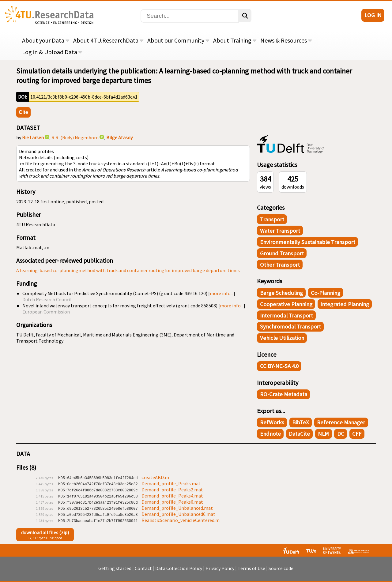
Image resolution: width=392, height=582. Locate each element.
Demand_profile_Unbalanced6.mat (178, 514)
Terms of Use (251, 571)
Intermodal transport (286, 315)
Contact (143, 571)
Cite (23, 112)
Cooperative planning (286, 304)
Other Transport (280, 265)
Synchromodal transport (290, 327)
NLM (323, 434)
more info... (222, 293)
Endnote (270, 434)
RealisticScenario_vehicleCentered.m (181, 520)
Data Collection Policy (179, 571)
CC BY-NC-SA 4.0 (279, 366)
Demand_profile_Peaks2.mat (172, 490)
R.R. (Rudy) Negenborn (75, 137)
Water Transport (280, 231)
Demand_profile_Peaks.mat (171, 483)
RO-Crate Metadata (284, 394)
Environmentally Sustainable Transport (308, 242)
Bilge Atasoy (119, 137)
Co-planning (326, 293)
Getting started (115, 571)
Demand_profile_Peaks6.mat (172, 502)
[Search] (190, 16)
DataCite (299, 434)
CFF (357, 434)
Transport (272, 219)
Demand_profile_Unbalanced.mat (177, 508)
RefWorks (272, 422)
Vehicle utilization (282, 338)
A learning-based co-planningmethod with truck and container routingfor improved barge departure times (128, 270)
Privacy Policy (220, 571)
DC (341, 434)
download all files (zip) (45, 532)
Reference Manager (341, 422)
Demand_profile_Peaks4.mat (172, 496)
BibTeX (301, 422)
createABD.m (155, 477)
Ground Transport (282, 253)
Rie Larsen (33, 137)
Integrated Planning (345, 304)
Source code (281, 571)
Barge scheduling (281, 293)
